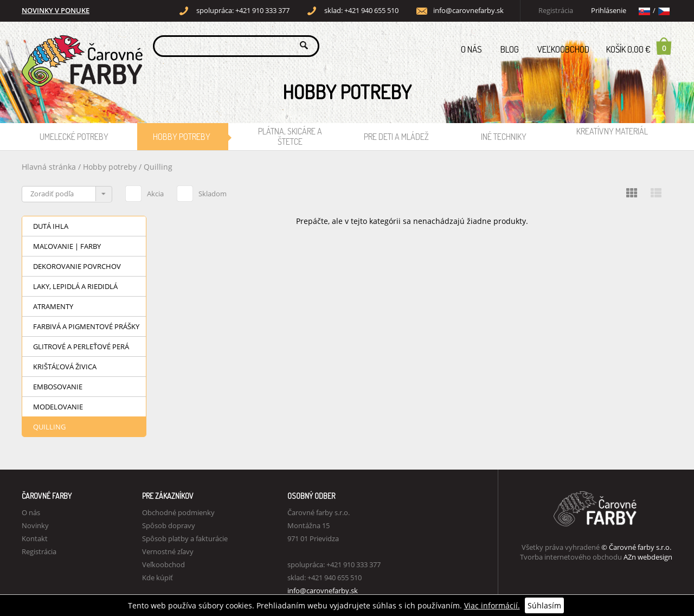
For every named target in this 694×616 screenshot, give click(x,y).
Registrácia (556, 11)
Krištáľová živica (65, 367)
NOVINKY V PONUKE (56, 11)
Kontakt (35, 538)
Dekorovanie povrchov (77, 266)
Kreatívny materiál (612, 131)
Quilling (158, 167)
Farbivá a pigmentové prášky (86, 326)
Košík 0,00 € (639, 46)
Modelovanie (58, 407)
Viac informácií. (492, 605)
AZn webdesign (648, 557)
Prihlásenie (609, 11)
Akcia (144, 192)
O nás (471, 49)
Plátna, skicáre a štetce (290, 136)
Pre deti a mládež (396, 137)
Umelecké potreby (74, 137)
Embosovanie (58, 387)
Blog (510, 49)
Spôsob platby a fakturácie (185, 538)
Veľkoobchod (563, 49)
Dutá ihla (51, 226)
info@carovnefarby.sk (468, 11)
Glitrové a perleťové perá (81, 347)
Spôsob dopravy (169, 525)
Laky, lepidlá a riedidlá (75, 286)
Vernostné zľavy (168, 551)
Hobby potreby (182, 137)
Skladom (202, 192)
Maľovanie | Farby (67, 246)
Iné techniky (504, 137)
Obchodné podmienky (178, 512)
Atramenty (53, 306)
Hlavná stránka (49, 167)
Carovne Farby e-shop (81, 45)
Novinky (35, 525)
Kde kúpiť (158, 578)
